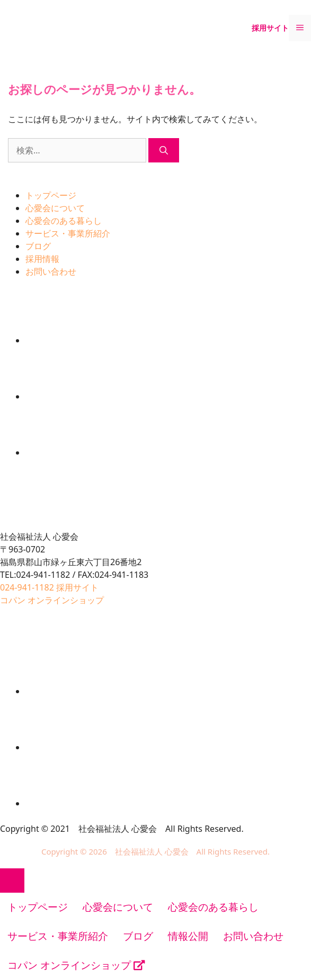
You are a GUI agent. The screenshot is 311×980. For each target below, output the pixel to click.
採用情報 (42, 259)
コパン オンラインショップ (76, 965)
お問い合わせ (51, 271)
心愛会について (55, 208)
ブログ (38, 246)
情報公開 (188, 936)
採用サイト (270, 28)
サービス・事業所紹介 (68, 233)
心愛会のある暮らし (64, 221)
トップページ (51, 195)
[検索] (164, 150)
